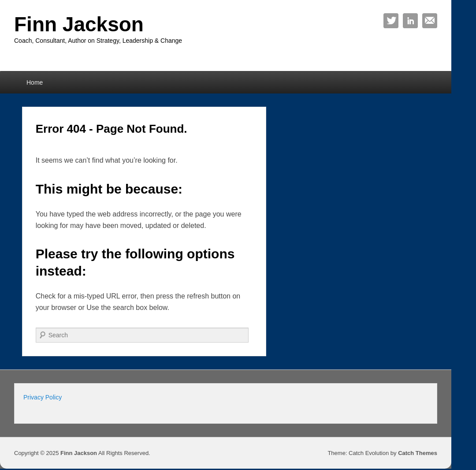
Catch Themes (418, 453)
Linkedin (410, 21)
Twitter (391, 21)
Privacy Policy (43, 397)
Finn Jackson (79, 24)
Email (430, 21)
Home (35, 82)
